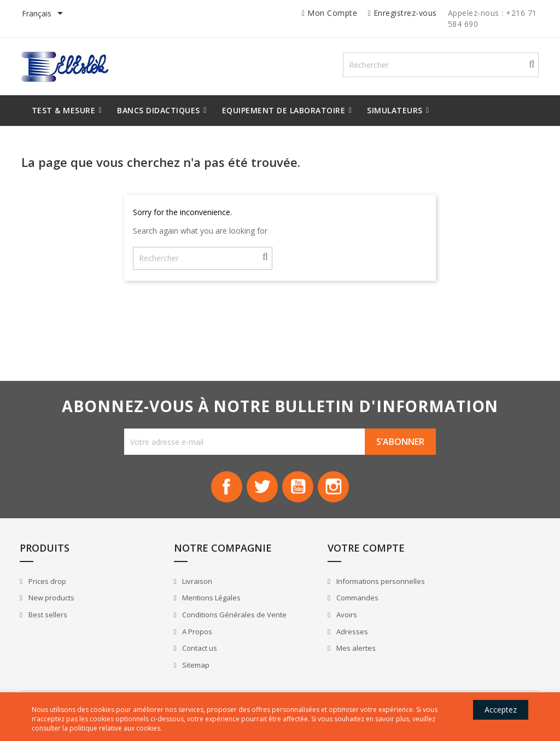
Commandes (317, 606)
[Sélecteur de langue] (45, 14)
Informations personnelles (340, 590)
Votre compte (327, 557)
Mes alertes (316, 657)
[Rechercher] (453, 66)
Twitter (261, 491)
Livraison (178, 590)
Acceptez (497, 710)
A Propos (178, 640)
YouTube (299, 491)
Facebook (224, 491)
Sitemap (177, 673)
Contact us (181, 657)
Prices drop (50, 590)
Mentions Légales (192, 606)
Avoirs (307, 623)
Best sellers (50, 623)
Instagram (336, 491)
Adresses (312, 640)
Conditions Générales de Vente (215, 623)
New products (54, 606)
